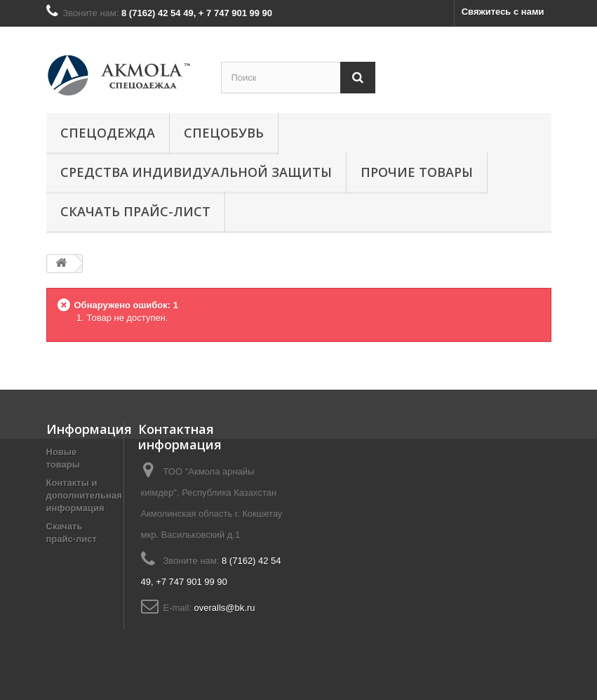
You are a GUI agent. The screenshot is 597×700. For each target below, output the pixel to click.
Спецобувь (224, 133)
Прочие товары (417, 172)
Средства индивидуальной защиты (196, 172)
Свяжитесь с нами (503, 12)
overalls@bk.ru (225, 608)
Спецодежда (108, 133)
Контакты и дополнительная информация (84, 495)
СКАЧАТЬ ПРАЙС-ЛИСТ (135, 211)
